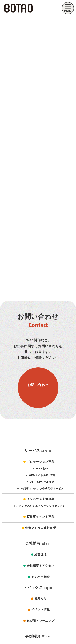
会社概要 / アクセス (41, 566)
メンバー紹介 (41, 577)
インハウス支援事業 (41, 499)
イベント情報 (41, 609)
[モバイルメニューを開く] (68, 8)
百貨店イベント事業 (41, 517)
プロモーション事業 (41, 462)
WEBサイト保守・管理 (42, 475)
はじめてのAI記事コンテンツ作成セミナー (42, 506)
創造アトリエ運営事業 (41, 528)
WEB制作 (42, 469)
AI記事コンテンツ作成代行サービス (42, 489)
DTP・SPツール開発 (42, 482)
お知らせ (41, 598)
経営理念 (41, 554)
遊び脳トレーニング (41, 621)
